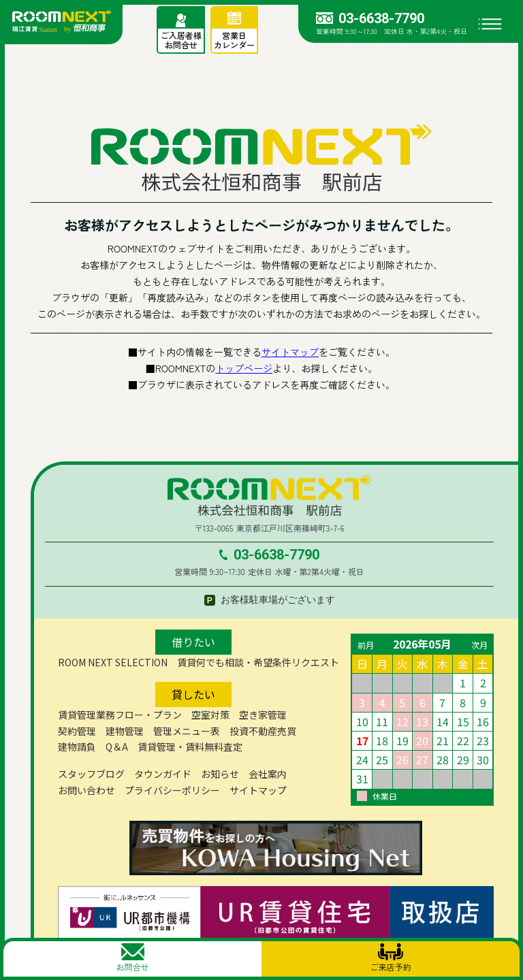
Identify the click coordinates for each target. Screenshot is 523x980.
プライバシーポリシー (172, 790)
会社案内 (268, 774)
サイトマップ (290, 352)
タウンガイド (163, 774)
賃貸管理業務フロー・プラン (120, 715)
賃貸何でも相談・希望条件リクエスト (258, 662)
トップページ (244, 368)
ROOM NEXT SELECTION (113, 662)
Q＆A (117, 747)
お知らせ (220, 774)
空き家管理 (263, 715)
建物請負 (77, 747)
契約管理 (77, 731)
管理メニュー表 (187, 731)
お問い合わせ (86, 790)
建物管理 (125, 731)
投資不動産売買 (263, 731)
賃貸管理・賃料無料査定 (190, 747)
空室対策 (210, 715)
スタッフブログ (91, 774)
